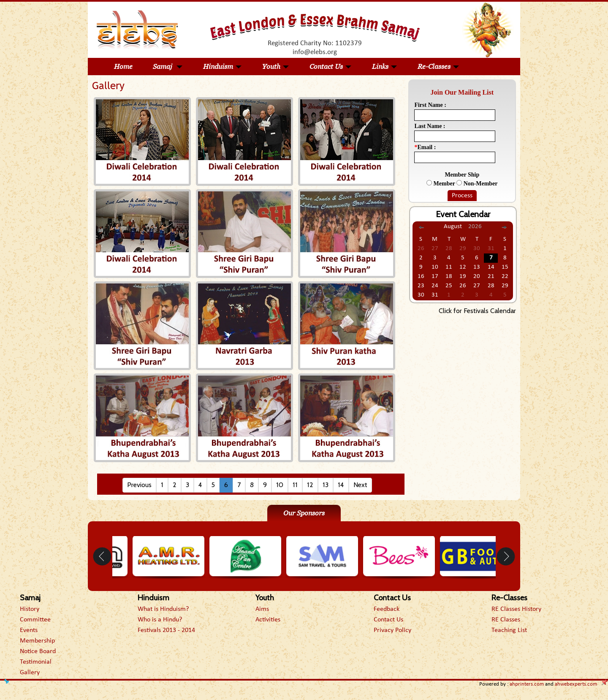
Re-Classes (438, 67)
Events (29, 630)
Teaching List (509, 630)
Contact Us (331, 67)
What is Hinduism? (163, 609)
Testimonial (36, 662)
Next (360, 485)
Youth (276, 67)
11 (295, 485)
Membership (37, 641)
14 (341, 485)
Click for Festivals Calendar (477, 311)
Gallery (30, 673)
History (30, 609)
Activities (268, 620)
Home (123, 67)
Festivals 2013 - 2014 (166, 630)
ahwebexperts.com (576, 684)
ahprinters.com (527, 684)
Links (385, 67)
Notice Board (38, 651)
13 (326, 485)
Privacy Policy (392, 630)
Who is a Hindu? (160, 620)
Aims (262, 609)
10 (280, 485)
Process (462, 196)
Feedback (387, 609)
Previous (139, 485)
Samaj (168, 67)
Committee (35, 620)
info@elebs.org (315, 52)
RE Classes (506, 620)
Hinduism (223, 67)
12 (310, 485)
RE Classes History (516, 609)
